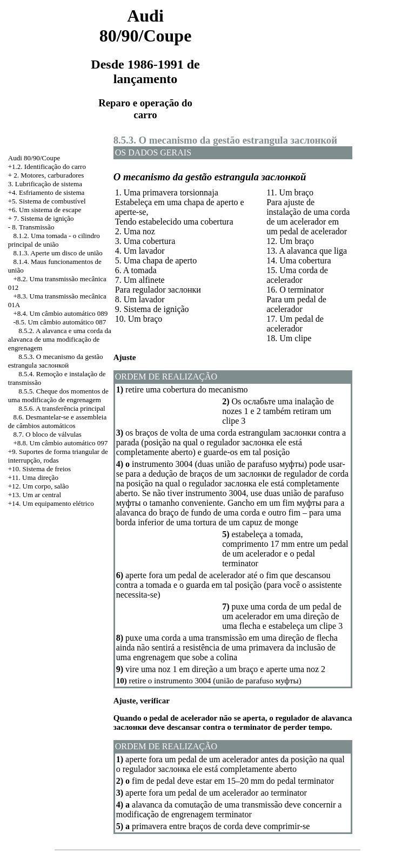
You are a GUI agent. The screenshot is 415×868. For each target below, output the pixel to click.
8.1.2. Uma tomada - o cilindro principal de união (54, 240)
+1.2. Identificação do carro (47, 167)
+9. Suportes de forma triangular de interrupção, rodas (58, 456)
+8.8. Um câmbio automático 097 (61, 443)
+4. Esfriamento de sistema (46, 192)
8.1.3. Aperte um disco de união (58, 253)
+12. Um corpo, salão (38, 486)
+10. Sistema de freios (39, 469)
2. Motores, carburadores (49, 175)
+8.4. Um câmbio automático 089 (61, 313)
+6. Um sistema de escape (45, 210)
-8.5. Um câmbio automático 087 (60, 322)
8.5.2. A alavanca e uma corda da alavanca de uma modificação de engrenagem (60, 339)
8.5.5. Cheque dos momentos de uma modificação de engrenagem (58, 395)
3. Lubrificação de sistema (45, 184)
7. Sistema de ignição (43, 218)
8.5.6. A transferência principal (62, 408)
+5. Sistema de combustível (47, 201)
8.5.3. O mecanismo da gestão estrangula (56, 361)
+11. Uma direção (33, 477)
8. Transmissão (33, 227)
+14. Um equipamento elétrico (51, 503)
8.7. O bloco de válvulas (48, 434)
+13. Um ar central (35, 495)
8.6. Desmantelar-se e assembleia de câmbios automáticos (57, 421)
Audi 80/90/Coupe (34, 158)
